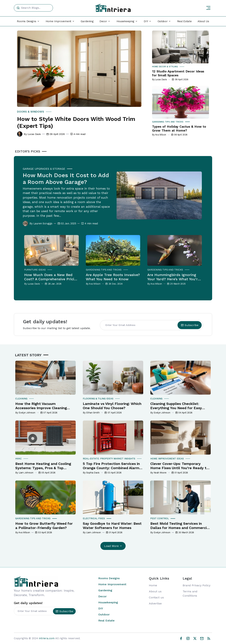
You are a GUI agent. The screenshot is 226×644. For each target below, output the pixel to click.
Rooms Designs (109, 578)
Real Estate (184, 21)
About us (155, 591)
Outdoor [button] (163, 21)
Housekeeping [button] (125, 21)
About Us (203, 21)
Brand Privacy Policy (197, 585)
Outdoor (104, 614)
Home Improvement (112, 584)
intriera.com (47, 638)
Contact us (156, 597)
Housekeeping (108, 602)
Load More (113, 546)
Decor (102, 596)
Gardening (87, 21)
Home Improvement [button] (58, 21)
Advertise (155, 603)
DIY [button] (146, 21)
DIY (101, 608)
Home (153, 585)
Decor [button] (103, 21)
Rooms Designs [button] (26, 21)
